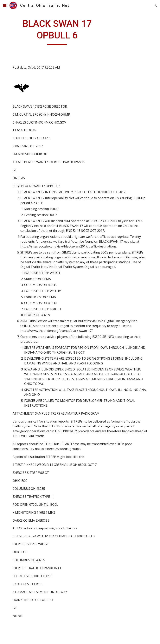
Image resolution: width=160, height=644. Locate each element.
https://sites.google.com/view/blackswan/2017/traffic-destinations (68, 246)
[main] (57, 31)
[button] (5, 5)
